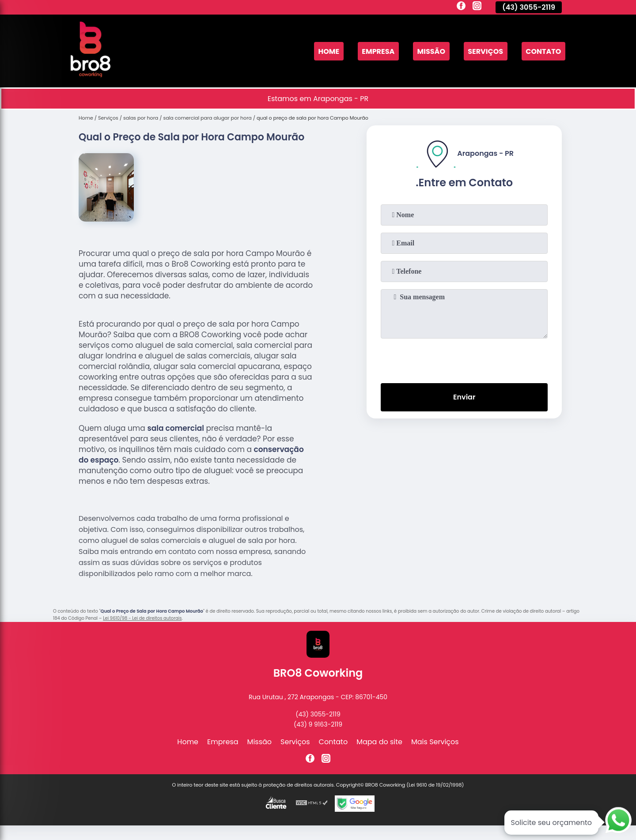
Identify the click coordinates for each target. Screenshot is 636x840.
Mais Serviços (435, 742)
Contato (543, 51)
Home (329, 51)
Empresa (378, 51)
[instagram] (477, 7)
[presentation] (464, 359)
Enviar (464, 397)
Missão (431, 51)
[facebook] (461, 7)
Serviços (485, 51)
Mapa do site (379, 742)
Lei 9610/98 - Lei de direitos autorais (142, 618)
